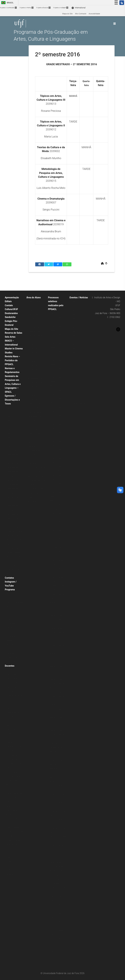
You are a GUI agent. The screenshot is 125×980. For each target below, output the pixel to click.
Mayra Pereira (12, 789)
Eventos (74, 302)
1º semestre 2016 (35, 383)
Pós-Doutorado (56, 547)
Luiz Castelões (12, 772)
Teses (9, 501)
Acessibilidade (94, 14)
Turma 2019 (11, 421)
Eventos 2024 (77, 310)
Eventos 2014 (77, 348)
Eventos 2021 (77, 319)
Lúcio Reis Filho (13, 759)
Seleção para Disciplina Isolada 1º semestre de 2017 (58, 773)
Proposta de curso (14, 598)
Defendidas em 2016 (15, 493)
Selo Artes (10, 337)
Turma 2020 (11, 416)
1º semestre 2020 (35, 348)
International (78, 8)
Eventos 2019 (77, 327)
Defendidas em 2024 (15, 459)
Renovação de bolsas (58, 858)
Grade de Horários (35, 331)
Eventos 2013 (77, 353)
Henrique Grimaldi (14, 747)
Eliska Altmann (12, 704)
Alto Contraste (81, 14)
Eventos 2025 (77, 306)
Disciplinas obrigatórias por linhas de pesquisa (14, 641)
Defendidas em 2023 (15, 463)
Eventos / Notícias (79, 297)
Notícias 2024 (77, 370)
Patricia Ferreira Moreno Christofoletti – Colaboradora (15, 832)
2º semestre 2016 (35, 378)
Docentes (10, 666)
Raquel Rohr (11, 798)
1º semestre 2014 (35, 400)
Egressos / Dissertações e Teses (12, 400)
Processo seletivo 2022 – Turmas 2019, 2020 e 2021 (58, 849)
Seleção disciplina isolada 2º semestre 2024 (58, 620)
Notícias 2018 (77, 395)
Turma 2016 (11, 433)
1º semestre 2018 (35, 365)
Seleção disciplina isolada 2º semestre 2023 (58, 633)
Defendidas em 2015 (15, 497)
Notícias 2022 (77, 378)
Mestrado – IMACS (36, 327)
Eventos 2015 (77, 344)
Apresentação (12, 297)
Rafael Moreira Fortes (15, 793)
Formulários (33, 421)
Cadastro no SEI (34, 459)
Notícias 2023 (77, 374)
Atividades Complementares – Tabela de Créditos (36, 451)
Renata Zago (12, 849)
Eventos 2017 (77, 336)
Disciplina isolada (57, 586)
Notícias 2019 (77, 391)
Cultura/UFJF (11, 309)
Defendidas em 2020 (15, 476)
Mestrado (32, 323)
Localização (11, 662)
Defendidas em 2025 (15, 455)
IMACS (52, 501)
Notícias (75, 357)
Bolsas (52, 781)
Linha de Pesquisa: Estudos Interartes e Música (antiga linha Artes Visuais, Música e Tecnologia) (15, 557)
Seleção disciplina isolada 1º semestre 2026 (58, 594)
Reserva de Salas (14, 333)
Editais (8, 301)
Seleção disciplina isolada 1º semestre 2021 (58, 671)
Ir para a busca (43, 8)
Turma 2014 (11, 442)
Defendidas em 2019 (15, 480)
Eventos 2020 (77, 323)
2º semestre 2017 (35, 370)
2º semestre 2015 (35, 387)
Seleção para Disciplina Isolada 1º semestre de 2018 (58, 747)
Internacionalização (14, 658)
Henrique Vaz (12, 751)
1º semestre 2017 (35, 374)
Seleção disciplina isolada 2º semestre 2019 (58, 709)
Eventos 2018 (77, 331)
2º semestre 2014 (35, 395)
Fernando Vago (12, 721)
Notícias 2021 (77, 383)
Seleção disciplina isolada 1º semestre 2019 (58, 722)
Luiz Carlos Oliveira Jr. (15, 776)
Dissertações (12, 450)
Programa (10, 590)
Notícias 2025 (77, 365)
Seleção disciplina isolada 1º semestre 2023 (58, 645)
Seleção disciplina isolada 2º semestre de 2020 (58, 684)
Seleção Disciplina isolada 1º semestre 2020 (58, 696)
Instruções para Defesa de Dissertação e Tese (36, 438)
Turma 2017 (11, 429)
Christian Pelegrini (14, 683)
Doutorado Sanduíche (58, 896)
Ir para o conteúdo (8, 8)
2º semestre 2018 (35, 361)
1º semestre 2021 (35, 344)
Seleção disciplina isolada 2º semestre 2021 (58, 658)
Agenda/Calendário (79, 404)
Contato (9, 305)
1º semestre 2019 (35, 357)
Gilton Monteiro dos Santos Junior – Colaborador (14, 730)
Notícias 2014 (77, 400)
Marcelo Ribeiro (13, 802)
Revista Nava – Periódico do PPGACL (12, 360)
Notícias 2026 (77, 361)
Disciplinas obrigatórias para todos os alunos (13, 628)
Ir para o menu (27, 8)
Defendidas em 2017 (15, 489)
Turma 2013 (11, 446)
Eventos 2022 (77, 314)
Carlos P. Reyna (13, 679)
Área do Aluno (34, 297)
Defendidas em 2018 (15, 484)
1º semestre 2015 (35, 391)
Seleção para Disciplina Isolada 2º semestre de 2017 (58, 760)
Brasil (7, 3)
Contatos (9, 578)
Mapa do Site (67, 14)
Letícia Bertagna (13, 755)
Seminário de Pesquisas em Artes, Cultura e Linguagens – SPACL (13, 384)
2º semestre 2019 (35, 353)
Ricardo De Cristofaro (15, 806)
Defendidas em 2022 (15, 467)
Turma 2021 (11, 412)
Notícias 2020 (77, 387)
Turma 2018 (11, 425)
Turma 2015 (11, 438)
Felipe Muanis (12, 717)
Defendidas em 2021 (15, 472)
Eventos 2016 (77, 340)
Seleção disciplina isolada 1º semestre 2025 (58, 607)
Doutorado (32, 319)
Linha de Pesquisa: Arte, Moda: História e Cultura (15, 540)
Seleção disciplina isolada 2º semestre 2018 (58, 735)
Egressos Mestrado (14, 408)
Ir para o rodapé (61, 8)
